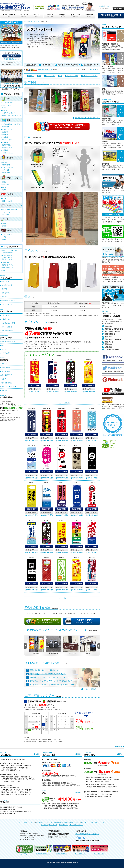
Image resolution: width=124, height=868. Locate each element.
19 (33, 727)
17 (26, 727)
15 (43, 725)
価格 (61, 76)
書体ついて (5, 345)
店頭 (4, 270)
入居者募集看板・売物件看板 (11, 124)
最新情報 (4, 390)
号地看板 (5, 150)
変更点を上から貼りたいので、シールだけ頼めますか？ (51, 681)
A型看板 (5, 162)
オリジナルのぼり (108, 67)
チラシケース (6, 237)
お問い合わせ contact (89, 16)
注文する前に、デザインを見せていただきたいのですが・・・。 (55, 684)
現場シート (105, 89)
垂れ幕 (4, 187)
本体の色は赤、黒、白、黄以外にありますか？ (48, 674)
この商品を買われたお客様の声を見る (87, 118)
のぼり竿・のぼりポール (10, 113)
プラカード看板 (7, 140)
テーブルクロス (7, 234)
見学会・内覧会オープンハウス (7, 259)
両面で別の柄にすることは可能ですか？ (45, 670)
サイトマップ (53, 825)
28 (40, 730)
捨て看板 (5, 132)
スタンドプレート (8, 167)
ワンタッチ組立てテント (10, 209)
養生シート (6, 185)
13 (36, 725)
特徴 (40, 76)
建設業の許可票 (7, 148)
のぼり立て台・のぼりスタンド (12, 116)
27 (36, 730)
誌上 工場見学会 (7, 375)
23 (47, 727)
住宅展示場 (6, 262)
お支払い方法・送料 (8, 323)
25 (30, 730)
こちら (54, 741)
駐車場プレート (7, 129)
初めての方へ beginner (24, 16)
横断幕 (4, 190)
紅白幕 (4, 198)
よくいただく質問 (7, 331)
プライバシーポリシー (9, 387)
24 (26, 730)
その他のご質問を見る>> (91, 689)
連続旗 (4, 223)
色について (5, 349)
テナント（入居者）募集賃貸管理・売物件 (10, 251)
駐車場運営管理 (7, 255)
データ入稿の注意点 (8, 342)
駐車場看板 (105, 164)
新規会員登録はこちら (11, 59)
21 (40, 727)
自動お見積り (6, 293)
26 (33, 730)
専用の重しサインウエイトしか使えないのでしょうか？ (51, 677)
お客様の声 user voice (49, 16)
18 (30, 727)
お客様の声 (57, 822)
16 (47, 725)
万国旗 (4, 226)
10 (26, 725)
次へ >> (67, 403)
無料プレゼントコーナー (98, 822)
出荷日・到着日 (7, 327)
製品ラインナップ (34, 22)
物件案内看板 (6, 165)
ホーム (26, 22)
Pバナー (5, 108)
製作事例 (31, 76)
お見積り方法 (6, 319)
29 (43, 730)
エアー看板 (6, 170)
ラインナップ (50, 76)
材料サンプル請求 (74, 822)
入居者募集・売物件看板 (110, 44)
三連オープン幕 (7, 201)
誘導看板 (5, 134)
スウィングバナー (8, 105)
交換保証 (4, 297)
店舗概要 (65, 822)
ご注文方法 (5, 315)
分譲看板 (105, 141)
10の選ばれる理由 (7, 285)
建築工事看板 (106, 119)
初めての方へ (6, 281)
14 (40, 725)
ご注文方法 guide (37, 16)
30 (47, 730)
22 (43, 727)
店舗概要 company (62, 16)
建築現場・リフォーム (9, 265)
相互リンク (5, 379)
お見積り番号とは (104, 6)
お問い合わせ (85, 822)
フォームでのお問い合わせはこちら (87, 834)
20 (36, 727)
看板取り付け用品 (8, 153)
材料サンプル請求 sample (76, 16)
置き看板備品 (6, 173)
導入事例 (4, 289)
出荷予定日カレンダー (90, 76)
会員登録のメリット (8, 300)
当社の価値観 (6, 367)
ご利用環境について (8, 304)
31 (26, 733)
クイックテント (7, 212)
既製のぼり (6, 110)
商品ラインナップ (29, 822)
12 (33, 725)
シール (4, 240)
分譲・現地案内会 (8, 268)
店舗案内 (4, 364)
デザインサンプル (72, 76)
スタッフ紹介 (6, 371)
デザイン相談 (6, 353)
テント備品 (6, 215)
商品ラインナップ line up (9, 16)
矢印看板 (5, 137)
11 (30, 725)
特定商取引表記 (7, 383)
